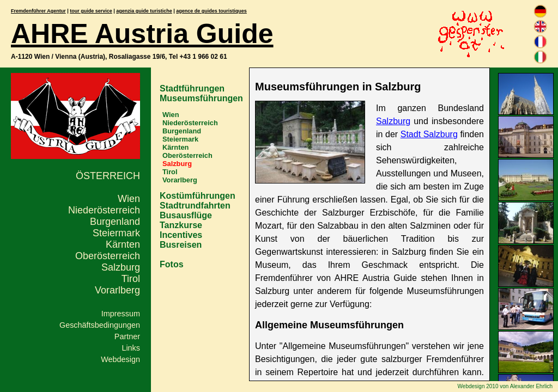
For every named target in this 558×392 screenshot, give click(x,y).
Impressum (121, 314)
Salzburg (121, 267)
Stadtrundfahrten (195, 206)
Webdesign (120, 359)
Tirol (131, 279)
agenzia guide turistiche (144, 11)
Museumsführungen (201, 98)
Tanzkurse (181, 225)
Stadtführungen (192, 88)
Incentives (181, 235)
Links (131, 348)
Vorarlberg (117, 290)
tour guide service (91, 11)
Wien (129, 199)
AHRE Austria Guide (142, 34)
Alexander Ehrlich (531, 386)
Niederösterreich (104, 210)
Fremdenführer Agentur (38, 11)
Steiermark (116, 233)
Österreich (108, 176)
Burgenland (115, 222)
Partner (127, 336)
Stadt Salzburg (429, 134)
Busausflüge (186, 215)
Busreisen (181, 245)
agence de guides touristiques (211, 11)
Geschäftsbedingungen (100, 325)
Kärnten (123, 244)
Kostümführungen (198, 196)
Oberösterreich (108, 256)
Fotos (172, 264)
